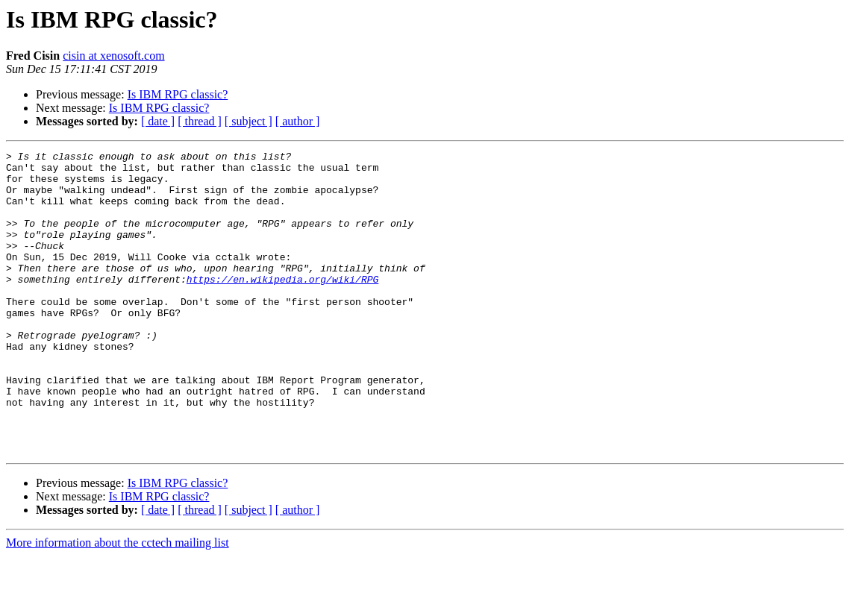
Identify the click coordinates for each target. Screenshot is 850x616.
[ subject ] (249, 121)
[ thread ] (200, 121)
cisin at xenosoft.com (113, 56)
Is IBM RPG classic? (178, 94)
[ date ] (158, 121)
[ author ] (298, 121)
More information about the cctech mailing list (118, 603)
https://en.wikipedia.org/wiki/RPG (282, 306)
